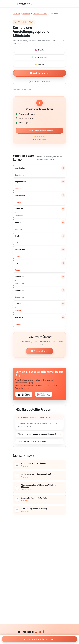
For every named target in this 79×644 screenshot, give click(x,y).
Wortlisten (26, 14)
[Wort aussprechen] (63, 168)
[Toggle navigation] (60, 4)
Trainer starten (39, 351)
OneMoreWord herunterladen (39, 131)
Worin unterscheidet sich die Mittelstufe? (34, 417)
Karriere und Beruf (40, 14)
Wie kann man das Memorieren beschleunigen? (37, 434)
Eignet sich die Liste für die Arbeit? (32, 441)
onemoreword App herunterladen (39, 639)
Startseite (17, 14)
